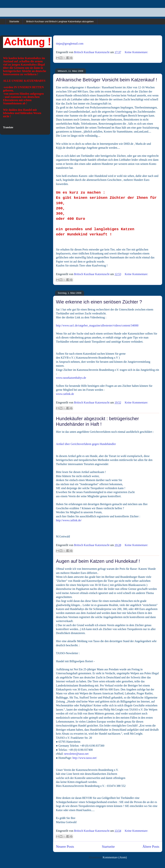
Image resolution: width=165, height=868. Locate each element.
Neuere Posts (65, 847)
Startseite (14, 21)
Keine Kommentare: (136, 52)
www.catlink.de (65, 394)
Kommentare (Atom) (115, 857)
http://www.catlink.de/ (69, 520)
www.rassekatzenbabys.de (71, 378)
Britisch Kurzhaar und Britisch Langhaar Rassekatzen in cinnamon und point (23, 10)
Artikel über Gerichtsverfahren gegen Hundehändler (86, 444)
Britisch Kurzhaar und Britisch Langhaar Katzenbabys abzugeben (60, 21)
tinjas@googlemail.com (70, 44)
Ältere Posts (151, 847)
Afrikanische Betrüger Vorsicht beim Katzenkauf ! (107, 80)
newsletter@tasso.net (76, 754)
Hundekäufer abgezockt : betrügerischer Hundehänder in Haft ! (97, 421)
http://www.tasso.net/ (85, 758)
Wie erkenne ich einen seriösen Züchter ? (99, 302)
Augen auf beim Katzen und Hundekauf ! (98, 561)
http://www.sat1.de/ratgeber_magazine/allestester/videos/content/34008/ (97, 325)
